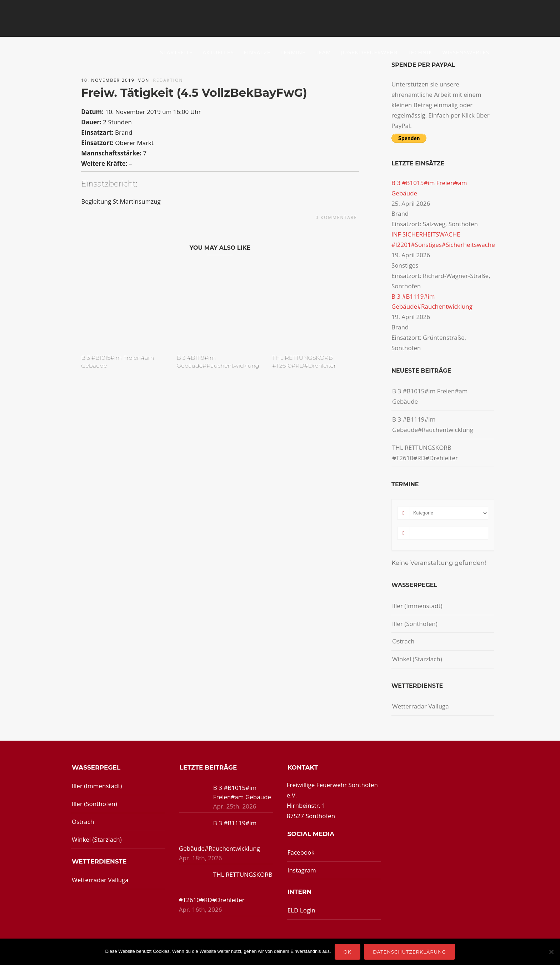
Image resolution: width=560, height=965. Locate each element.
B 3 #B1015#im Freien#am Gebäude (430, 396)
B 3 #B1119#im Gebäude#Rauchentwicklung (433, 424)
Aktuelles (218, 52)
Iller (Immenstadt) (417, 606)
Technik (420, 52)
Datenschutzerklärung (409, 952)
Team (324, 52)
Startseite (176, 52)
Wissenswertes (466, 52)
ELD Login (301, 910)
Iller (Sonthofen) (415, 624)
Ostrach (403, 641)
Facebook (301, 852)
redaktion (168, 80)
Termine (293, 52)
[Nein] (551, 952)
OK (347, 952)
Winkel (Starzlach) (417, 659)
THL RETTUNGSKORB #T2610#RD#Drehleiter (425, 453)
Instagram (302, 870)
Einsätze (257, 52)
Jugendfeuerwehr (369, 52)
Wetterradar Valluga (421, 706)
